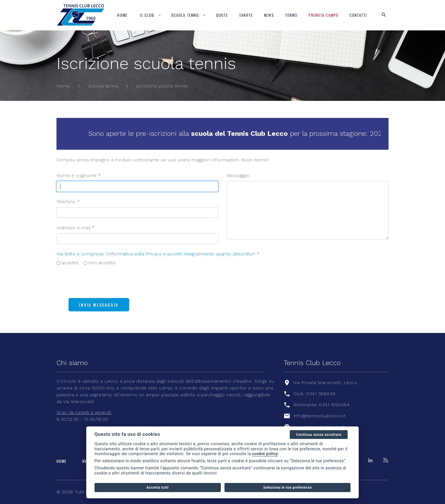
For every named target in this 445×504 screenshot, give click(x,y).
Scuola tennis (185, 15)
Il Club (147, 15)
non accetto (102, 263)
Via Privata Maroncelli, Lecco (325, 383)
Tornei (291, 15)
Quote (222, 15)
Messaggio (238, 175)
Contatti (358, 15)
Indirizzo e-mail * (76, 228)
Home (122, 15)
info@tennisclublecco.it (319, 416)
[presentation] (100, 282)
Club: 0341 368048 (314, 394)
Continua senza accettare (319, 435)
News (269, 15)
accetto (70, 263)
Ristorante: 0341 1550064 (322, 405)
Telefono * (68, 202)
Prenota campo (323, 15)
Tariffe (246, 15)
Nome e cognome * (79, 175)
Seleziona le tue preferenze (287, 487)
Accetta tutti (158, 487)
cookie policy (265, 454)
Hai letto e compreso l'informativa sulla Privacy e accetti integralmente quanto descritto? (156, 254)
